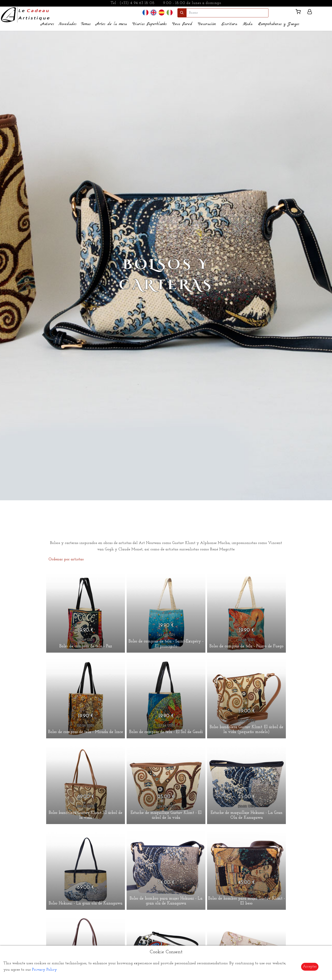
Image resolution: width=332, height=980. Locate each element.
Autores (47, 24)
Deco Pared (182, 24)
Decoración (207, 24)
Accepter (310, 967)
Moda (248, 24)
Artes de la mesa (111, 24)
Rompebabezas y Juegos (279, 24)
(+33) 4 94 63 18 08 (137, 3)
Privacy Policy (44, 970)
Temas (86, 24)
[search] (227, 13)
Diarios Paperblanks (150, 24)
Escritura (229, 24)
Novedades (67, 24)
